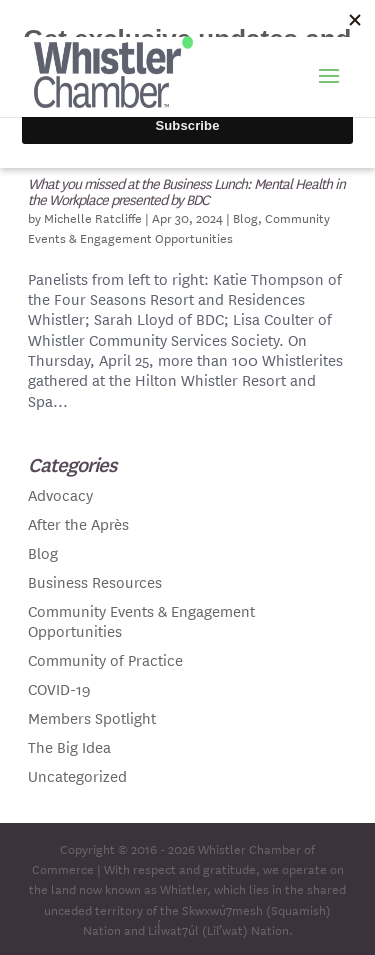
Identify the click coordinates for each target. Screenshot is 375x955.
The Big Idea (69, 746)
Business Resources (95, 581)
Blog (245, 217)
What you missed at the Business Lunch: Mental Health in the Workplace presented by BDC (186, 191)
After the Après (78, 523)
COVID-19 (59, 688)
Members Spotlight (92, 717)
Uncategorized (77, 775)
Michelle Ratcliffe (93, 217)
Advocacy (60, 494)
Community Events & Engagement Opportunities (179, 227)
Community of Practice (105, 659)
